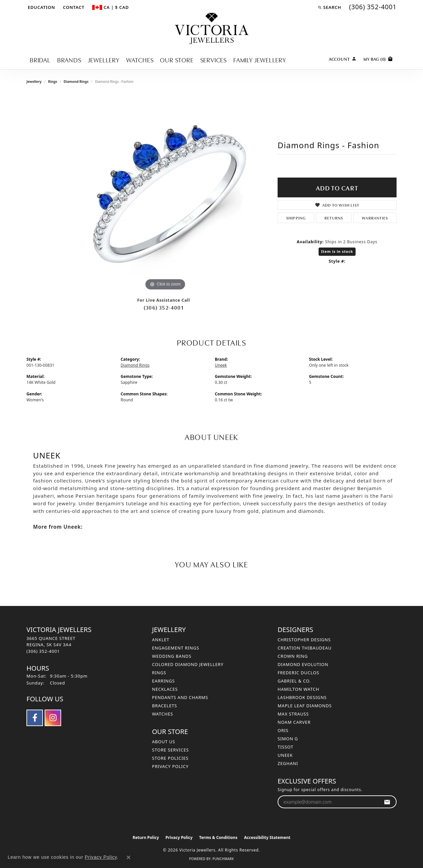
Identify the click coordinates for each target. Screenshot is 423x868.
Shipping (296, 218)
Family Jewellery (260, 60)
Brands (69, 60)
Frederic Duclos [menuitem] (298, 673)
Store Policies (170, 758)
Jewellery (104, 60)
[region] (165, 193)
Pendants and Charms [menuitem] (180, 697)
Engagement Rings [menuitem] (176, 648)
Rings (52, 82)
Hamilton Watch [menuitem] (298, 689)
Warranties (375, 218)
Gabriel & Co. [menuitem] (294, 681)
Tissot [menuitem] (286, 747)
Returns (334, 218)
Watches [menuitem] (163, 714)
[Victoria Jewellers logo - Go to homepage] (212, 29)
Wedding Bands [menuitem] (172, 656)
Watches (140, 60)
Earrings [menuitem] (163, 681)
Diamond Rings (76, 82)
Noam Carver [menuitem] (294, 722)
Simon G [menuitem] (288, 739)
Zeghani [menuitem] (288, 763)
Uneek (221, 365)
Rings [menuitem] (159, 673)
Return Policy (146, 837)
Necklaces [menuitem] (165, 689)
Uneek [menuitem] (285, 755)
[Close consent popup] (129, 857)
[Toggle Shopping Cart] (378, 58)
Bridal (40, 60)
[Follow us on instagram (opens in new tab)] (53, 718)
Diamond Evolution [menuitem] (303, 664)
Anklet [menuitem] (161, 640)
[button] (41, 7)
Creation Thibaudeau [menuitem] (305, 648)
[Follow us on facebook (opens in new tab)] (35, 718)
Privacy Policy (170, 766)
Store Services (170, 750)
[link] (73, 7)
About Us (164, 742)
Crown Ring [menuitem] (293, 656)
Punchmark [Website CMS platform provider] (223, 859)
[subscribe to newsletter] (387, 802)
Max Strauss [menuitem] (293, 714)
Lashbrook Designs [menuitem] (302, 697)
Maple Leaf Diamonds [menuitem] (305, 706)
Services (213, 60)
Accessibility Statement (267, 837)
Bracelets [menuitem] (165, 706)
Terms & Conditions (218, 837)
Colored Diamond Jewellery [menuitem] (188, 664)
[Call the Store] (43, 651)
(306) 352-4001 (164, 307)
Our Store (177, 60)
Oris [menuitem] (283, 730)
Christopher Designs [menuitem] (304, 640)
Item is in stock (337, 251)
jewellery (34, 82)
